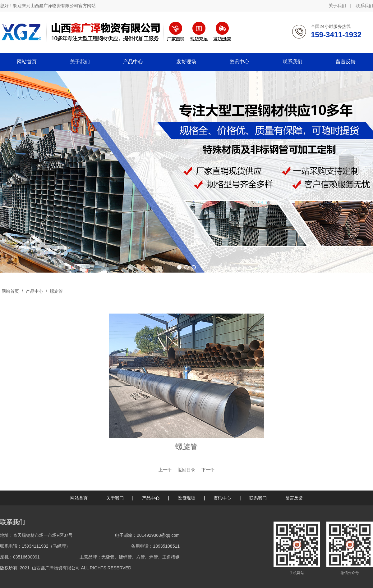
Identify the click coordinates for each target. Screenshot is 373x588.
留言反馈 (294, 498)
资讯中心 (222, 498)
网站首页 (10, 291)
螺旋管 (56, 291)
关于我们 (337, 6)
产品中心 (35, 291)
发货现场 (186, 498)
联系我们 (364, 6)
